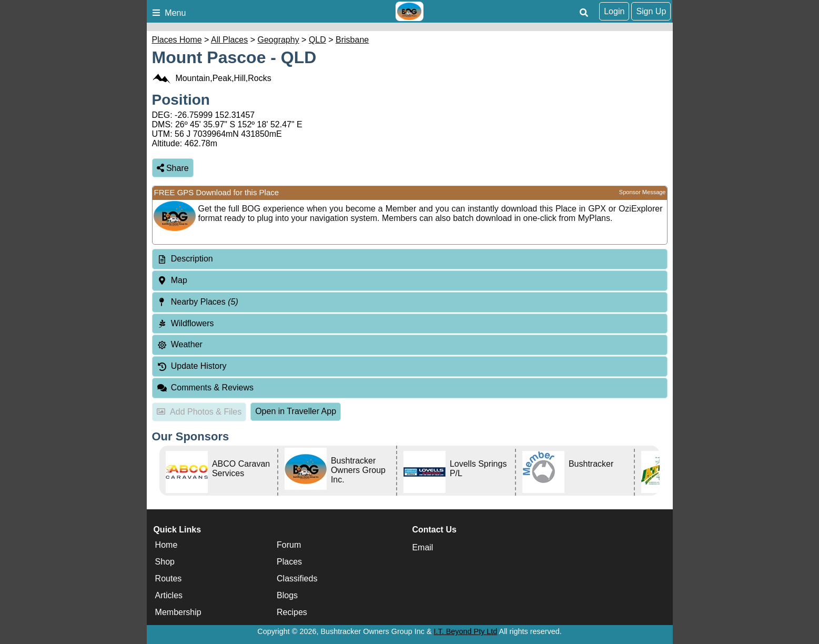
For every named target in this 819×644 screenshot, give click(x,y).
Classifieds (297, 578)
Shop (165, 562)
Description (192, 259)
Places (289, 562)
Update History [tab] (192, 366)
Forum (289, 545)
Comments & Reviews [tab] (205, 388)
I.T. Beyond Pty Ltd (466, 631)
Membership (178, 612)
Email (422, 547)
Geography (279, 40)
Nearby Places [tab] (198, 302)
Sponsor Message (643, 192)
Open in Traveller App (296, 411)
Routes (169, 578)
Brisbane (352, 40)
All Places (229, 40)
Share (173, 168)
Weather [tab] (180, 344)
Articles (169, 595)
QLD (317, 40)
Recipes (292, 612)
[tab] (410, 259)
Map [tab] (172, 280)
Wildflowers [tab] (185, 323)
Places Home (177, 40)
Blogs (287, 595)
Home (166, 545)
